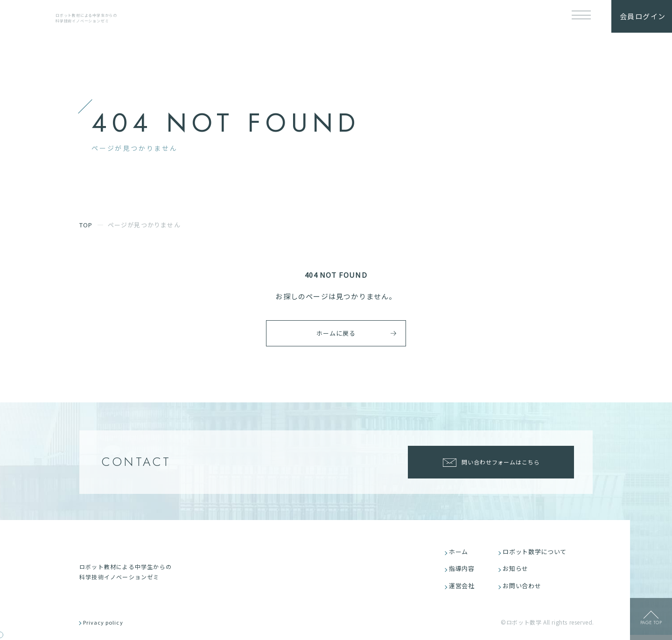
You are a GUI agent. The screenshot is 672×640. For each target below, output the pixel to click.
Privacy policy (108, 627)
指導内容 (464, 571)
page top (651, 625)
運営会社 (464, 589)
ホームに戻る (331, 333)
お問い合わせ (525, 589)
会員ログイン (643, 16)
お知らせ (518, 571)
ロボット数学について (538, 552)
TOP (86, 225)
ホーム (461, 552)
